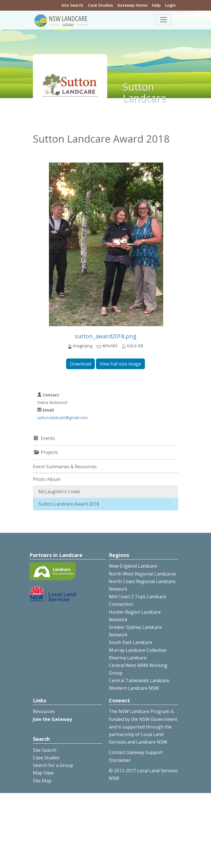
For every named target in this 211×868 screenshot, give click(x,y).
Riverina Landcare (128, 658)
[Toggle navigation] (163, 20)
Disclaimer (120, 760)
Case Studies (100, 5)
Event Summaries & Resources (65, 467)
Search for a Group (53, 765)
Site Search (72, 5)
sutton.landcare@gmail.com (62, 418)
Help (156, 5)
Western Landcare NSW (134, 688)
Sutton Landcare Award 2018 (69, 504)
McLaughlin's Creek (59, 492)
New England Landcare (133, 566)
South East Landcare (131, 642)
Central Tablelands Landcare (139, 680)
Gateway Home (132, 5)
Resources (44, 711)
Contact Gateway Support (136, 752)
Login (170, 5)
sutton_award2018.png (106, 336)
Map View (43, 773)
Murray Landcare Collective (138, 650)
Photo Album (47, 479)
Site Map (42, 781)
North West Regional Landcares (142, 574)
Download (80, 364)
